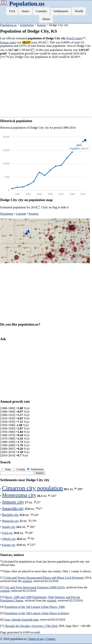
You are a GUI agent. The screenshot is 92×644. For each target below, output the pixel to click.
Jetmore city (13, 502)
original (27, 581)
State (6, 469)
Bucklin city (10, 515)
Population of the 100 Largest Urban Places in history (37, 613)
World (79, 11)
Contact (51, 639)
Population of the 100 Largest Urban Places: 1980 (35, 607)
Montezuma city (19, 495)
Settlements (61, 11)
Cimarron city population (33, 488)
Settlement (35, 469)
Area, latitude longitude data (21, 620)
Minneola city (10, 521)
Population (7, 214)
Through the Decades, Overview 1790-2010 (31, 626)
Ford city (8, 533)
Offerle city (9, 539)
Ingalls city (9, 527)
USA (12, 11)
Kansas (41, 25)
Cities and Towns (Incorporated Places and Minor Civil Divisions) (44, 578)
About (46, 19)
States (25, 11)
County (19, 469)
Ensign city (9, 545)
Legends (21, 214)
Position (33, 214)
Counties (41, 11)
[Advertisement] (46, 88)
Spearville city (13, 508)
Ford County (75, 38)
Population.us (27, 4)
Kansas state (8, 42)
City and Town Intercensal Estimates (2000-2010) (35, 587)
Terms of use (36, 639)
